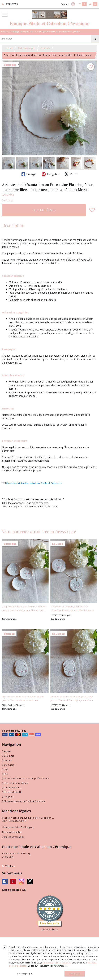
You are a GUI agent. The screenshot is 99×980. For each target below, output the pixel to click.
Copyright (8, 797)
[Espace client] (73, 4)
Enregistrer (50, 174)
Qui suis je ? (9, 765)
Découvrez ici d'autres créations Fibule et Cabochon (34, 483)
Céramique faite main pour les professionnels (26, 778)
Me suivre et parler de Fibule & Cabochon (23, 801)
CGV (5, 769)
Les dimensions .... (12, 788)
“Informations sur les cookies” (57, 963)
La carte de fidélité (12, 792)
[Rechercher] (95, 39)
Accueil (9, 48)
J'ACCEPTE (75, 974)
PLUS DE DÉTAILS (44, 210)
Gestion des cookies (12, 832)
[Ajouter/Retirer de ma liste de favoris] (92, 210)
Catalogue (8, 756)
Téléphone (9, 866)
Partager (29, 174)
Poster (71, 174)
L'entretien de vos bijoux (15, 783)
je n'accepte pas (25, 974)
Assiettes (45, 48)
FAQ (5, 774)
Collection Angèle (27, 48)
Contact (65, 4)
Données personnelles (13, 837)
